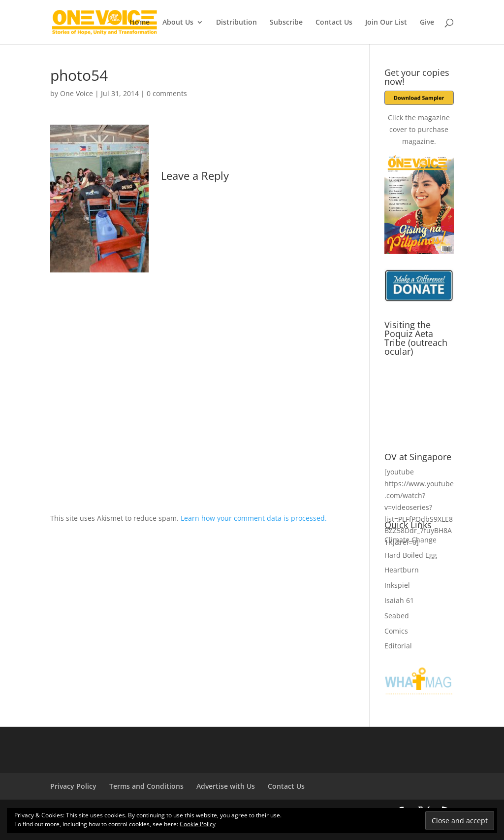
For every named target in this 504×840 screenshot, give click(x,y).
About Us (178, 23)
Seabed (397, 616)
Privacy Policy (73, 786)
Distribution (236, 23)
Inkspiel (397, 585)
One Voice (77, 93)
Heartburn (402, 570)
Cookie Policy (198, 824)
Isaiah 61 (399, 600)
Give (427, 23)
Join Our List (386, 23)
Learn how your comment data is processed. (254, 518)
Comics (396, 631)
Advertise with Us (226, 786)
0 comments (167, 93)
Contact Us (334, 23)
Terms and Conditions (146, 786)
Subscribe (286, 23)
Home (140, 23)
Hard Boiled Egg (411, 555)
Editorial (398, 646)
